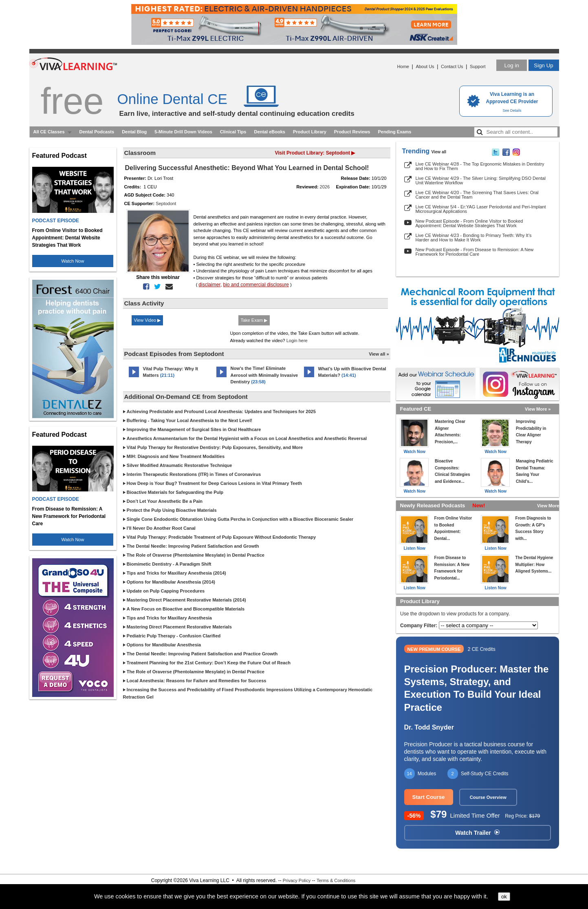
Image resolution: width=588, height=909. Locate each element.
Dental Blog (134, 132)
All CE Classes (49, 132)
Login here (297, 341)
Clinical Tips (233, 132)
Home (403, 66)
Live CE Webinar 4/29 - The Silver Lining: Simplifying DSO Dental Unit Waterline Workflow (481, 180)
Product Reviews (352, 132)
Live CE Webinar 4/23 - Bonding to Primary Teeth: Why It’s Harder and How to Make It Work (474, 238)
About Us (425, 66)
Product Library (310, 132)
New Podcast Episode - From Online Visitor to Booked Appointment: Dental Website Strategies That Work (469, 223)
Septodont (166, 203)
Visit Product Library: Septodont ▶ (315, 153)
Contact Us (452, 66)
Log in (511, 65)
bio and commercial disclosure (256, 285)
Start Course (429, 797)
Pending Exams (394, 132)
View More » (538, 409)
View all (439, 152)
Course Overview (488, 797)
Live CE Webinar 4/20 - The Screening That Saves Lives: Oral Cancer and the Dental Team (477, 195)
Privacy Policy (297, 880)
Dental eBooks (269, 132)
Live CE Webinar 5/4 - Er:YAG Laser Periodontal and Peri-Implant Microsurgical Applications (481, 209)
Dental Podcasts (97, 132)
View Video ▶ (148, 320)
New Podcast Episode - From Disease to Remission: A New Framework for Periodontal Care (475, 252)
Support (478, 66)
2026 (325, 187)
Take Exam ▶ (254, 320)
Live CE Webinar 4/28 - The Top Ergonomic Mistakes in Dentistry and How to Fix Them (480, 166)
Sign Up (543, 65)
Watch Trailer (477, 833)
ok (504, 897)
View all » (379, 354)
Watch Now (73, 261)
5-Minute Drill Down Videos (183, 132)
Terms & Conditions (336, 880)
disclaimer (209, 285)
